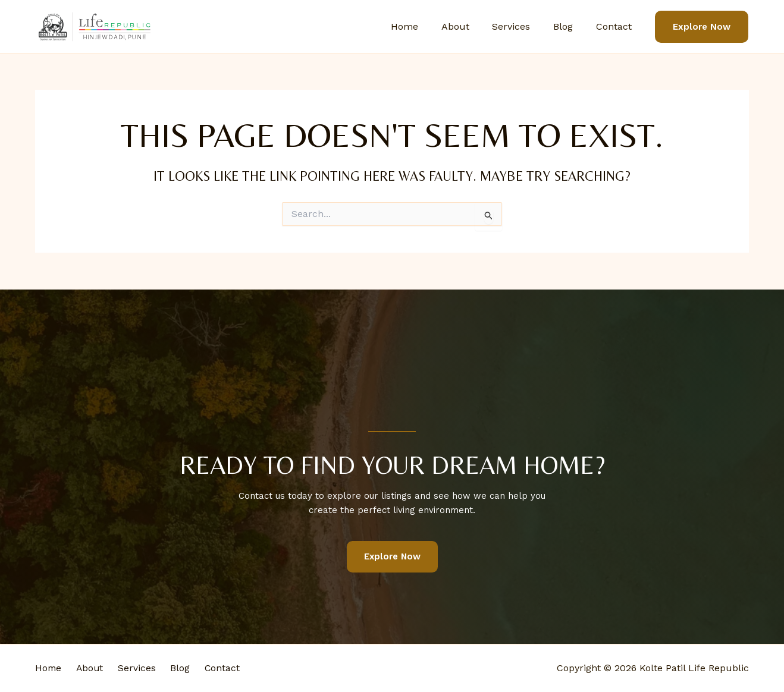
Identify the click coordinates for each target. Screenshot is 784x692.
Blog (569, 26)
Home (422, 26)
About (469, 26)
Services (521, 26)
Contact (616, 26)
